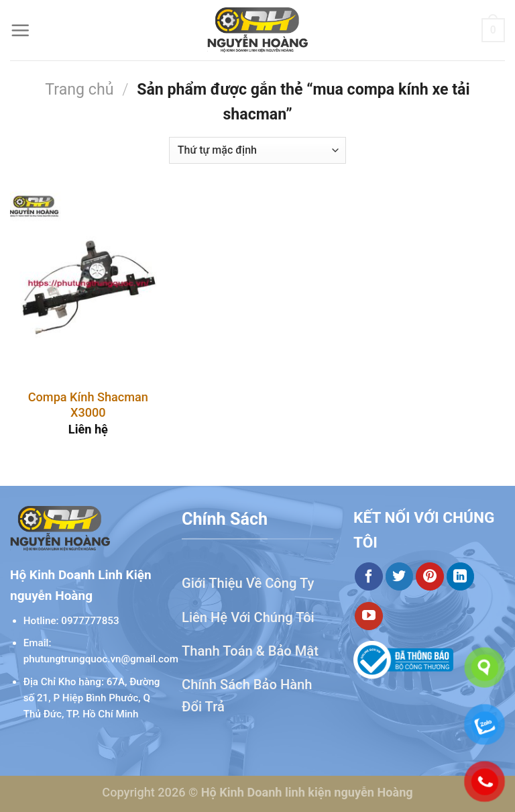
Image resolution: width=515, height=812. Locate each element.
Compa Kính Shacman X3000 (88, 405)
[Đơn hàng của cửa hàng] (257, 150)
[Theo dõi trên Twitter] (400, 576)
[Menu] (20, 31)
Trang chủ (79, 89)
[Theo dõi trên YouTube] (369, 616)
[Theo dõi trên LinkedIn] (461, 576)
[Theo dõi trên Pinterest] (430, 576)
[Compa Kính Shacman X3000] (88, 284)
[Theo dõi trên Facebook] (369, 576)
